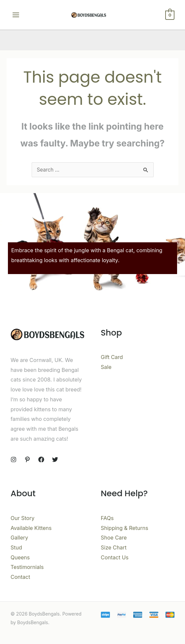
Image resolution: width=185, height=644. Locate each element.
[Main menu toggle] (16, 15)
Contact (20, 577)
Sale (106, 367)
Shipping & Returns (125, 528)
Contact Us (115, 557)
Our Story (22, 518)
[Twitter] (55, 460)
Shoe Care (114, 538)
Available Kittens (31, 528)
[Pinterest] (27, 460)
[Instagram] (14, 460)
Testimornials (27, 567)
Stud (16, 547)
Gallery (19, 538)
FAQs (107, 518)
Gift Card (112, 357)
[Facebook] (41, 460)
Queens (20, 557)
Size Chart (114, 547)
